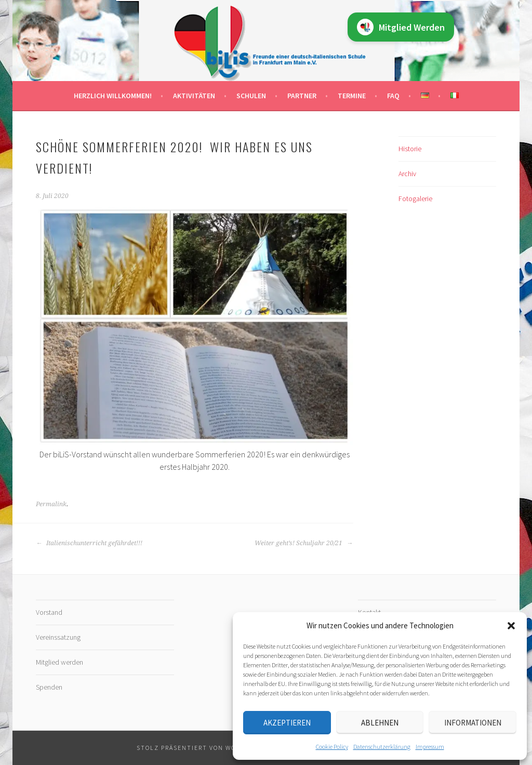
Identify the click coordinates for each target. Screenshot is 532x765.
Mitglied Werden (401, 27)
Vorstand (49, 612)
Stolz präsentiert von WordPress (201, 748)
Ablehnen (380, 723)
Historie (410, 149)
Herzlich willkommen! (113, 96)
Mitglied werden (59, 662)
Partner (302, 96)
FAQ (393, 96)
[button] (511, 626)
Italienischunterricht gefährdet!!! (89, 543)
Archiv (407, 174)
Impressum (430, 747)
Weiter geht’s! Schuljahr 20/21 (304, 543)
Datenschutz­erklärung (382, 747)
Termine (352, 96)
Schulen (251, 96)
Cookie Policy (332, 747)
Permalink (51, 504)
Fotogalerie (415, 199)
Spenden (49, 687)
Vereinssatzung (58, 637)
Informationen (473, 723)
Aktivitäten (194, 96)
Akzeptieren (287, 723)
